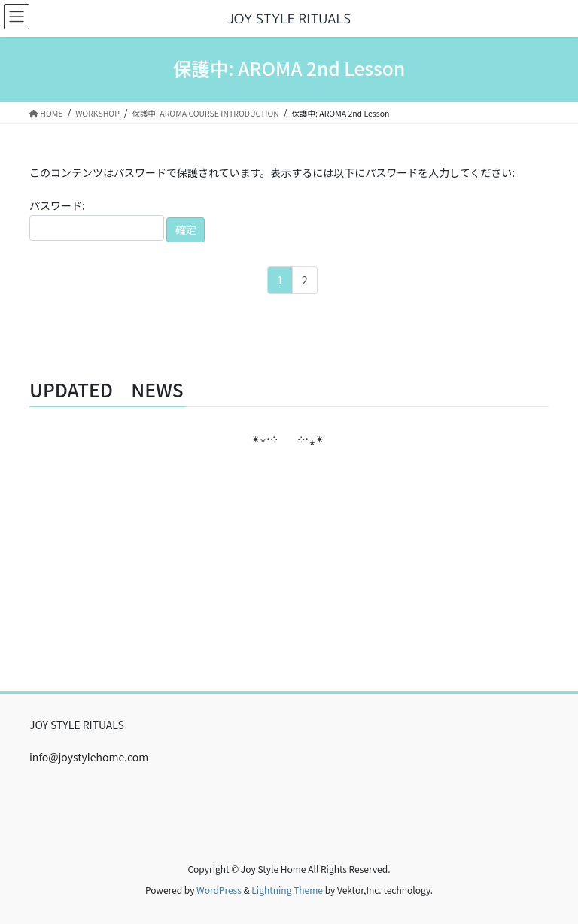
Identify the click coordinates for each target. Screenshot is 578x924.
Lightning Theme (287, 890)
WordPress (219, 890)
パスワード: (97, 219)
